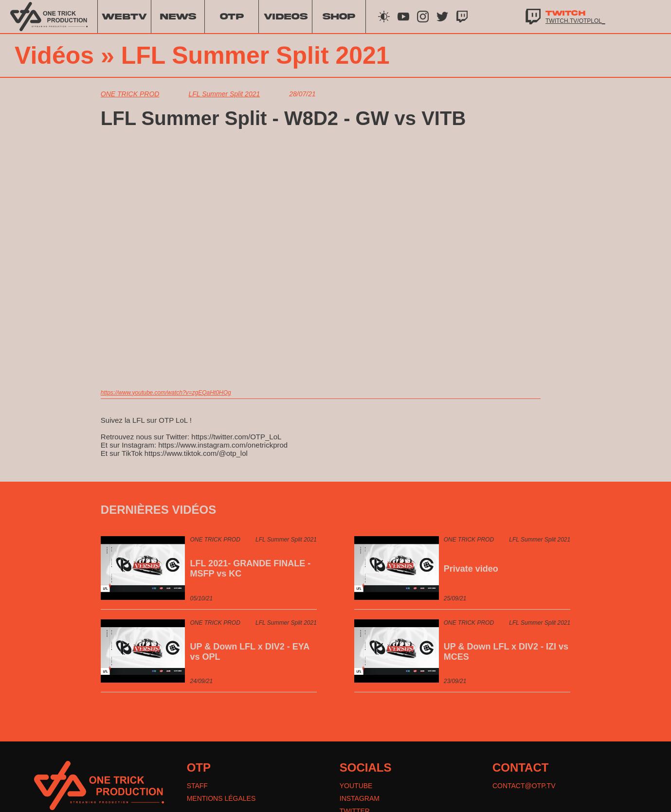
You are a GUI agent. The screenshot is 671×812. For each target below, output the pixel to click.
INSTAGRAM (360, 798)
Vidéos (54, 55)
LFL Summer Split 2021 (255, 55)
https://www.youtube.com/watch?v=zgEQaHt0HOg (166, 393)
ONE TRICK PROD (130, 94)
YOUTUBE (356, 786)
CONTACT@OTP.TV (524, 786)
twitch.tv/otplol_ (575, 21)
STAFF (197, 786)
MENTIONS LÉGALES (221, 798)
